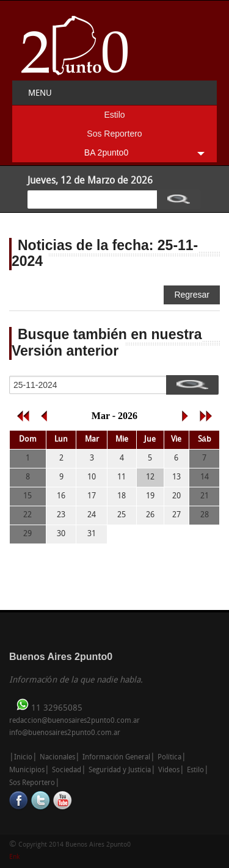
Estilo (114, 115)
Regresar (192, 295)
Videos (169, 770)
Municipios (27, 770)
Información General (116, 758)
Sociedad (67, 770)
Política (169, 758)
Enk (14, 857)
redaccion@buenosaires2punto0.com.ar (75, 721)
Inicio (23, 758)
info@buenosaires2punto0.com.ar (65, 733)
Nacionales (57, 758)
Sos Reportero (114, 134)
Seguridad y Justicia (120, 770)
